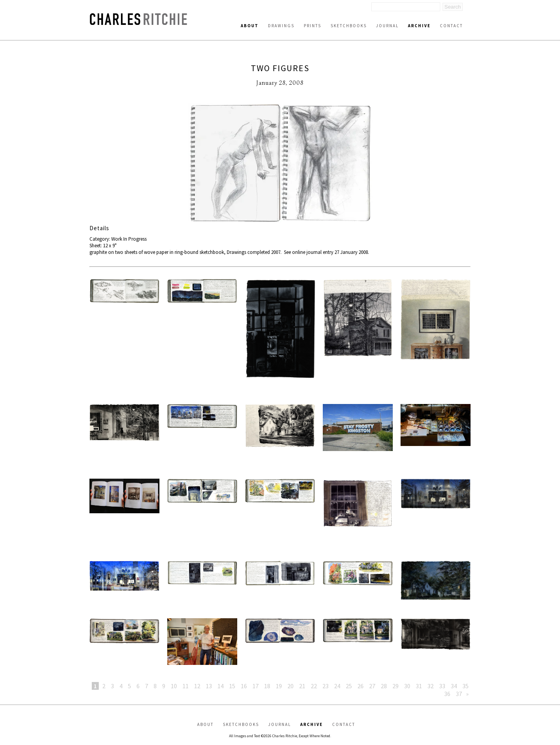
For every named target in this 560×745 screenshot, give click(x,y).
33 (442, 686)
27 (372, 686)
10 (174, 686)
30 (407, 686)
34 (454, 686)
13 (209, 686)
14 (220, 686)
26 (360, 686)
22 (314, 686)
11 (185, 686)
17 (255, 686)
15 (232, 686)
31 (419, 686)
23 (325, 686)
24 (337, 686)
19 (279, 686)
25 (349, 686)
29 (395, 686)
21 (302, 686)
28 (384, 686)
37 (459, 694)
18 (267, 686)
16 (244, 686)
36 (447, 694)
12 (197, 686)
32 (430, 686)
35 (465, 686)
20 (290, 686)
